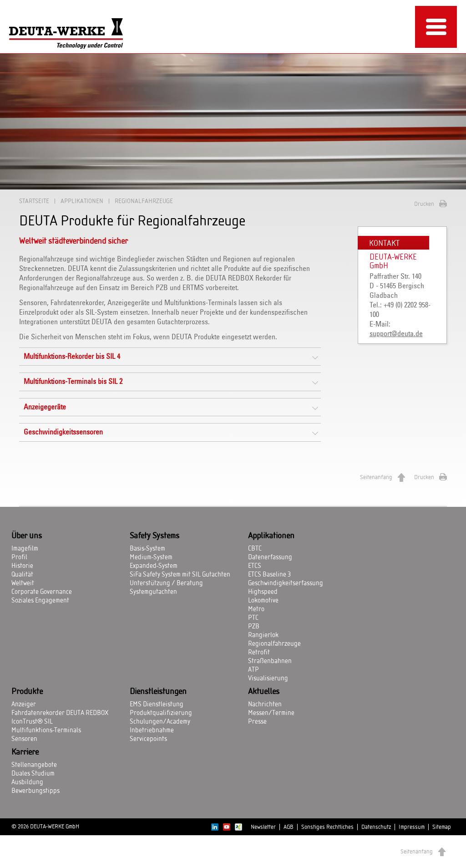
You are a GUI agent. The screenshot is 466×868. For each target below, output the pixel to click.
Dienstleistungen (158, 692)
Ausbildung (27, 782)
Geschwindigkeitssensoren (63, 432)
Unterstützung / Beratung (166, 583)
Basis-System (147, 549)
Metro (256, 609)
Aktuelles (264, 692)
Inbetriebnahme (152, 730)
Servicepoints (148, 739)
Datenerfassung (270, 557)
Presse (257, 722)
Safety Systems (154, 536)
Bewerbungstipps (35, 791)
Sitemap (442, 827)
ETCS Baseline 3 (269, 575)
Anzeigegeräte (45, 407)
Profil (19, 557)
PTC (253, 618)
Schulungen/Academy (160, 722)
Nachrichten (265, 705)
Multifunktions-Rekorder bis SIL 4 (72, 357)
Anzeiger (24, 705)
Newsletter (263, 827)
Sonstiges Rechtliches (327, 827)
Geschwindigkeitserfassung (286, 583)
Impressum (412, 827)
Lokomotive (263, 601)
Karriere (25, 752)
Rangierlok (263, 635)
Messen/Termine (271, 713)
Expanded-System (154, 566)
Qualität (22, 575)
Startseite (34, 201)
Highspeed (263, 592)
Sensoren (24, 739)
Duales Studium (33, 774)
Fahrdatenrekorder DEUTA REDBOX (60, 713)
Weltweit (23, 583)
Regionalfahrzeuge (274, 644)
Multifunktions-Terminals (46, 730)
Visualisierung (268, 679)
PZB (254, 627)
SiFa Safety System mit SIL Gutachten (180, 575)
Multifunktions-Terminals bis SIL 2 (73, 382)
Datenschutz (376, 827)
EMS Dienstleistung (157, 705)
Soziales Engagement (40, 601)
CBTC (255, 549)
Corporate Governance (42, 592)
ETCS (255, 566)
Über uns (27, 536)
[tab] (170, 357)
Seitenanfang (376, 477)
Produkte (27, 692)
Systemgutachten (153, 592)
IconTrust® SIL (32, 722)
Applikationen (82, 201)
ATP (253, 670)
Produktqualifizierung (161, 713)
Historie (22, 566)
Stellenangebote (34, 765)
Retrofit (259, 653)
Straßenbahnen (270, 661)
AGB (289, 827)
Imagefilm (25, 549)
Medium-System (151, 557)
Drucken (424, 204)
